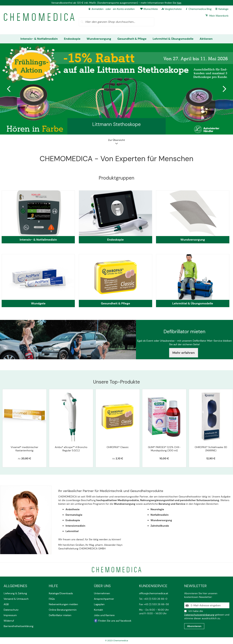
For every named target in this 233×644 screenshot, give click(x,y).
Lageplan (99, 604)
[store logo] (39, 17)
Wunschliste (151, 9)
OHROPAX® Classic (118, 447)
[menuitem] (39, 39)
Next (224, 89)
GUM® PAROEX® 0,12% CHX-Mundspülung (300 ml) (164, 449)
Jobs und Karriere (104, 615)
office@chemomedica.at (154, 593)
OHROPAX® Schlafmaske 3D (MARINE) (211, 449)
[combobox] (116, 22)
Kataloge (223, 9)
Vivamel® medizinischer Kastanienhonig (25, 449)
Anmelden (98, 9)
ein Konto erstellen (124, 9)
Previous (9, 89)
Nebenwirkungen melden (63, 604)
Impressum (10, 615)
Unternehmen (102, 593)
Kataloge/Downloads (61, 593)
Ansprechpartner (104, 599)
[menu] (116, 39)
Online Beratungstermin (63, 610)
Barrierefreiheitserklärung (18, 626)
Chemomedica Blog (200, 9)
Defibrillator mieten (60, 615)
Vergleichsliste (173, 9)
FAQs (52, 599)
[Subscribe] (194, 626)
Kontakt (99, 610)
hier (179, 3)
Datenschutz (11, 610)
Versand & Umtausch (16, 599)
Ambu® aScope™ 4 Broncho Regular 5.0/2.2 (71, 449)
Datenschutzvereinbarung (199, 615)
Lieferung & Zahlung (15, 593)
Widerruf (9, 621)
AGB (6, 604)
